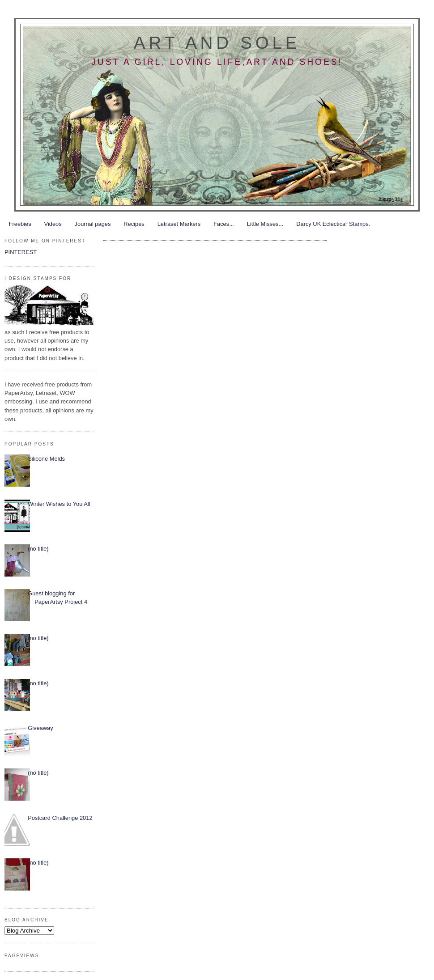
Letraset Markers (179, 224)
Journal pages (93, 224)
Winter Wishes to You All (59, 504)
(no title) (38, 549)
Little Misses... (265, 224)
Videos (53, 224)
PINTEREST (21, 252)
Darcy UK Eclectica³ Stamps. (333, 224)
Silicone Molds (46, 459)
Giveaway (40, 728)
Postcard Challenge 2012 (60, 818)
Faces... (224, 224)
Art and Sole (217, 43)
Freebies (20, 224)
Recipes (134, 224)
